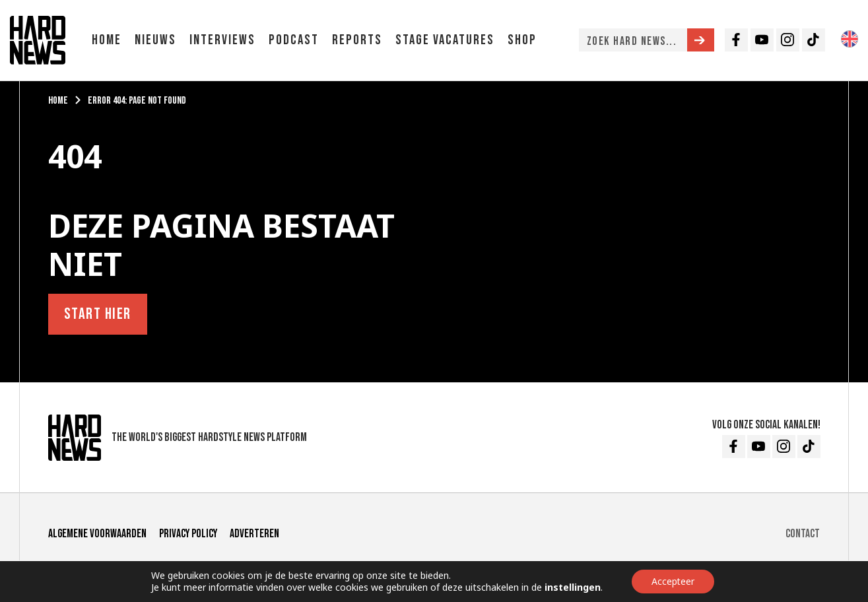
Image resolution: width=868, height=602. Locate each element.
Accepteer (673, 581)
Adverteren (254, 534)
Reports (357, 40)
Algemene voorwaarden (97, 534)
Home (107, 40)
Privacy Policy (188, 534)
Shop (522, 40)
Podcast (294, 40)
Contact (803, 534)
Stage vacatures (445, 40)
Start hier (98, 314)
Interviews (222, 40)
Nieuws (155, 40)
